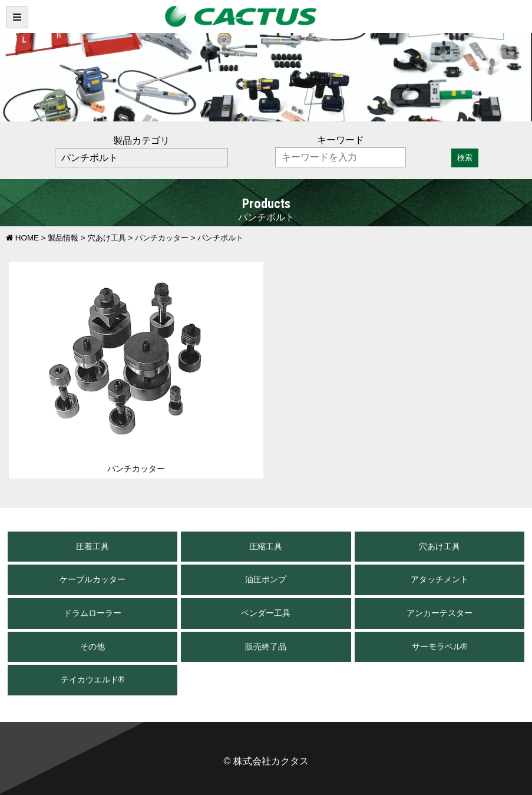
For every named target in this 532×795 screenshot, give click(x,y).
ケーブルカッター (92, 579)
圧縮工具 (266, 546)
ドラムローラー (92, 613)
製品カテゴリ (141, 141)
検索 (465, 158)
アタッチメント (440, 579)
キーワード (341, 140)
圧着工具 (92, 546)
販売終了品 (266, 646)
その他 (92, 646)
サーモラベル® (440, 646)
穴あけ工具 (440, 546)
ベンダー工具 (266, 613)
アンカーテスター (440, 613)
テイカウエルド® (93, 679)
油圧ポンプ (266, 579)
